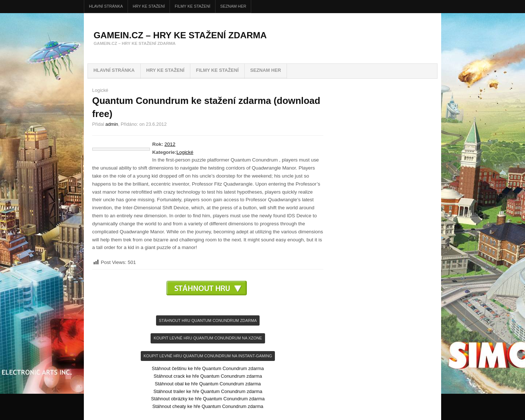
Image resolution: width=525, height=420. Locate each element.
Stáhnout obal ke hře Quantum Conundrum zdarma (208, 384)
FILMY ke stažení (192, 6)
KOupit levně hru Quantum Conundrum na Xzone (208, 338)
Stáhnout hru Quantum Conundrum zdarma (208, 320)
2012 (170, 144)
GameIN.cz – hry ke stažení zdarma (180, 35)
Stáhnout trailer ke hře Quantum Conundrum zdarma (208, 391)
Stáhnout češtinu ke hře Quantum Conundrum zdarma (208, 368)
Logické (100, 90)
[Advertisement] (208, 306)
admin (112, 124)
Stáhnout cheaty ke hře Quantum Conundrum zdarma (208, 406)
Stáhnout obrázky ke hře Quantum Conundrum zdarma (208, 399)
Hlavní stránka (106, 6)
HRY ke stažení (149, 6)
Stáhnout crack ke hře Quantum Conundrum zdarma (208, 376)
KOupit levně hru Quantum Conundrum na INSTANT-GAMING (208, 356)
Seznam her (233, 6)
